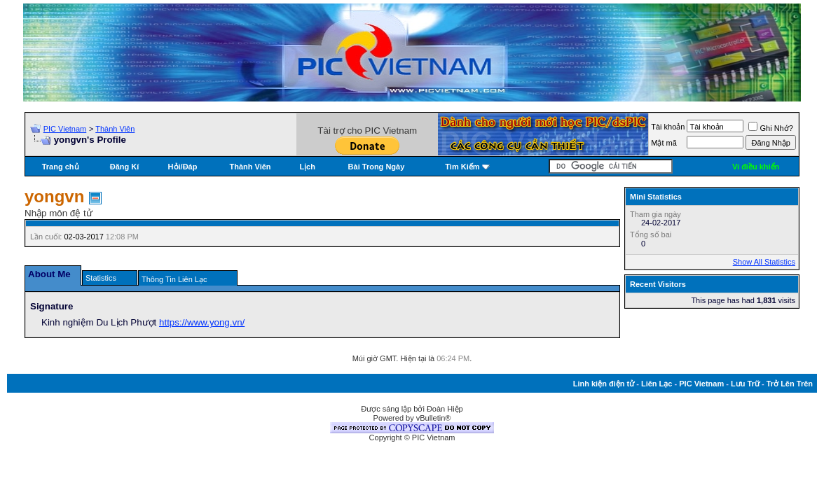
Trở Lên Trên (790, 384)
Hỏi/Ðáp (183, 167)
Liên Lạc (657, 384)
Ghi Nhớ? (770, 128)
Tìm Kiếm (462, 167)
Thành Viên (115, 129)
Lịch (307, 167)
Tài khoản (668, 127)
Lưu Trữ (745, 384)
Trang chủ (61, 167)
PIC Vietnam (65, 129)
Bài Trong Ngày (377, 167)
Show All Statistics (764, 262)
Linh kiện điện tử (604, 384)
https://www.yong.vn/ (202, 322)
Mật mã (664, 143)
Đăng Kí (125, 167)
